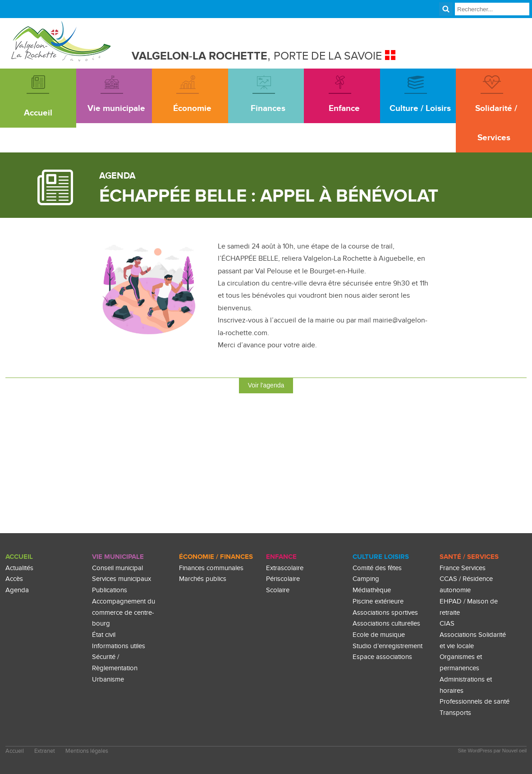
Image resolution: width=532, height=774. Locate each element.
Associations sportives (385, 613)
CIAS (447, 624)
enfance (281, 557)
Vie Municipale (118, 557)
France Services (463, 568)
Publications (110, 590)
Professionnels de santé (475, 702)
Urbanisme (108, 680)
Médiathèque (372, 590)
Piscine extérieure (378, 601)
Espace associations (382, 657)
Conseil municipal (117, 568)
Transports (455, 713)
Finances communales (211, 568)
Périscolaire (283, 579)
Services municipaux (122, 579)
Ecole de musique (379, 635)
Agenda (17, 590)
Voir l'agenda (266, 385)
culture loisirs (381, 557)
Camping (366, 579)
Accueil (19, 557)
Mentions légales (87, 751)
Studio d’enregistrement (388, 646)
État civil (104, 635)
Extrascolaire (285, 568)
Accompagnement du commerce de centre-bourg (124, 613)
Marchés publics (203, 579)
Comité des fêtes (377, 568)
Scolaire (278, 590)
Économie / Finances (216, 557)
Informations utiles (119, 646)
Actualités (19, 568)
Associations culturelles (386, 624)
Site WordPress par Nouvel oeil (493, 751)
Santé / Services (469, 557)
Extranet (45, 751)
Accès (14, 579)
